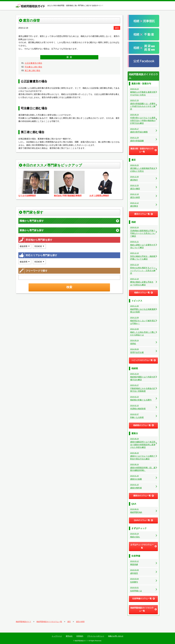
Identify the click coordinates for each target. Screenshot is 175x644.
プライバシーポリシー (96, 636)
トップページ (57, 636)
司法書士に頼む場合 (33, 67)
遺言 (117, 28)
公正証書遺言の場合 (33, 63)
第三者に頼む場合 (32, 71)
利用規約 (80, 636)
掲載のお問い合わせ (116, 636)
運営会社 (69, 636)
